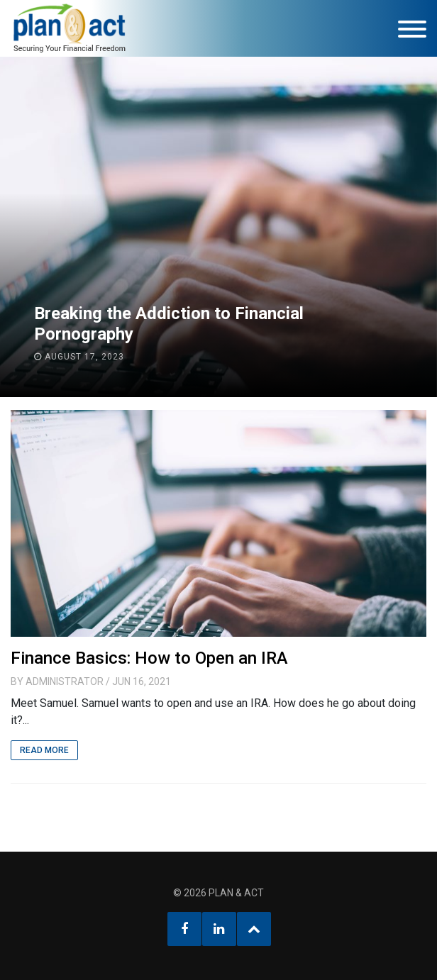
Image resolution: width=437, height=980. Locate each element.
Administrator (65, 681)
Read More (44, 750)
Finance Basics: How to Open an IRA (149, 658)
